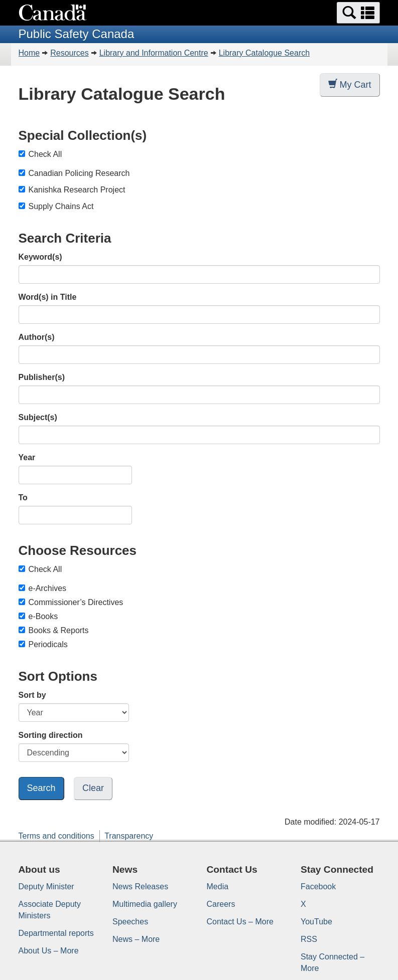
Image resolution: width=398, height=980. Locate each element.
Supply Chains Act (61, 206)
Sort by (32, 695)
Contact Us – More (240, 922)
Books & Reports (54, 630)
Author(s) (37, 337)
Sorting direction (51, 735)
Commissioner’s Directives (71, 602)
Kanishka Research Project (77, 190)
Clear (93, 788)
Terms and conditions (56, 836)
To (23, 498)
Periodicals (43, 644)
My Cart (350, 84)
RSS (309, 939)
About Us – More (49, 951)
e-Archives (43, 588)
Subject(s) (38, 417)
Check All (40, 154)
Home (29, 53)
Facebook (318, 887)
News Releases (140, 887)
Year (27, 457)
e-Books (38, 616)
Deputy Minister (46, 887)
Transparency (129, 836)
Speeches (130, 922)
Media (218, 887)
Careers (221, 904)
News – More (136, 939)
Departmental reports (56, 933)
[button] (358, 13)
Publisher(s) (42, 377)
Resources (69, 53)
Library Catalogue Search (264, 53)
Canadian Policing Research (79, 173)
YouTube (316, 922)
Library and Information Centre (154, 53)
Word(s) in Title (48, 297)
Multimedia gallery (145, 904)
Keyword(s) (40, 257)
